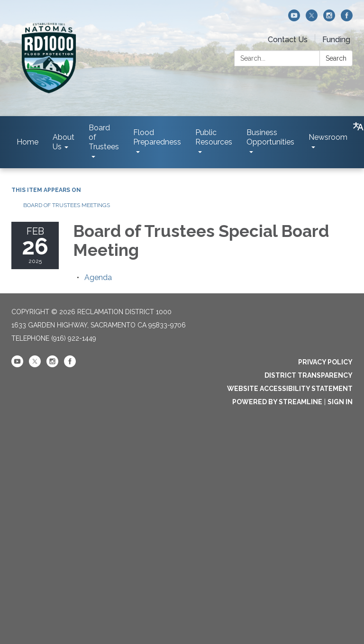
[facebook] (347, 19)
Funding (336, 40)
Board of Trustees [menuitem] (104, 137)
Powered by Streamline (277, 402)
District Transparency (309, 375)
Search (336, 58)
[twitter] (312, 19)
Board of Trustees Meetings (67, 205)
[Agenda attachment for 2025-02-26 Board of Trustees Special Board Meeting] (98, 277)
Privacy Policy (325, 362)
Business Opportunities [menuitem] (270, 137)
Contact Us (288, 40)
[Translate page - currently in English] (358, 127)
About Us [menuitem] (64, 142)
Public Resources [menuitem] (214, 137)
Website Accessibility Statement (290, 389)
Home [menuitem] (27, 142)
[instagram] (329, 19)
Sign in (340, 402)
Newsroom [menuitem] (328, 137)
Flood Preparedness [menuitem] (157, 137)
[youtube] (294, 19)
